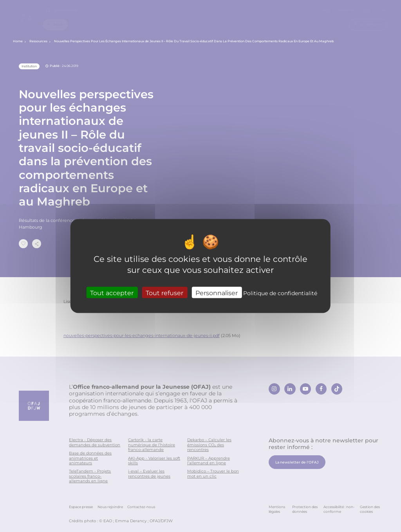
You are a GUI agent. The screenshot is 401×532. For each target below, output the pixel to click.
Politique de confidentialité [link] (280, 293)
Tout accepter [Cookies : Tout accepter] (112, 293)
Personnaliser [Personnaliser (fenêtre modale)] (217, 293)
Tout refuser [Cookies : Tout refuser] (164, 293)
